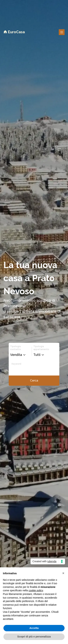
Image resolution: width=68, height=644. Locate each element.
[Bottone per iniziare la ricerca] (34, 381)
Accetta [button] (34, 628)
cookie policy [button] (36, 590)
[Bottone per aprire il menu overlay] (62, 32)
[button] (19, 355)
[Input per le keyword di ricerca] (30, 370)
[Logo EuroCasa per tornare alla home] (14, 32)
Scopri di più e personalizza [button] (34, 637)
